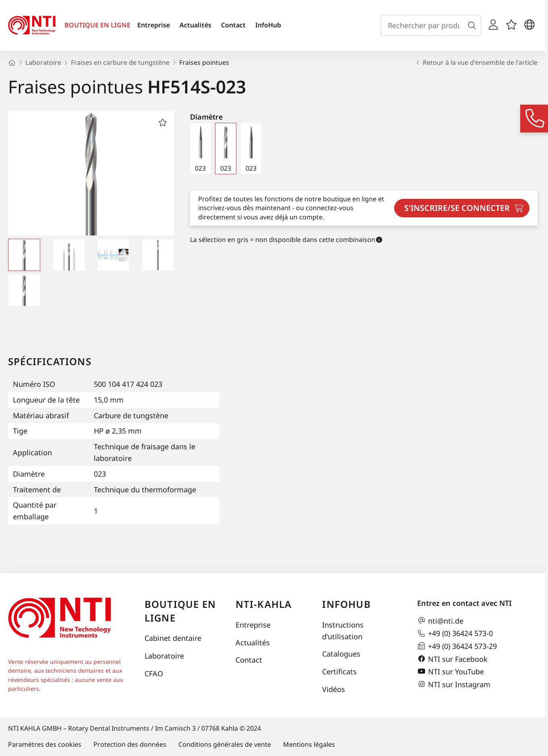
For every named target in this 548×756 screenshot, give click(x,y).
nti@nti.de (440, 621)
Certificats (339, 671)
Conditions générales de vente (225, 744)
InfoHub (268, 25)
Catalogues (341, 654)
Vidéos (334, 689)
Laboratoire (164, 656)
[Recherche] (474, 25)
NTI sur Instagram (454, 684)
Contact (233, 25)
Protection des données (130, 744)
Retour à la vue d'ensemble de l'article (476, 62)
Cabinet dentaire (173, 638)
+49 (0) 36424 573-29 (457, 646)
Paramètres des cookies (45, 744)
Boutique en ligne (180, 611)
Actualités (195, 25)
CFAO (154, 673)
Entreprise (154, 25)
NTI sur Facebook (452, 659)
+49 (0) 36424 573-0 (455, 634)
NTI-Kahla (264, 604)
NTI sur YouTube (451, 671)
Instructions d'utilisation (343, 631)
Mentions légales (309, 744)
